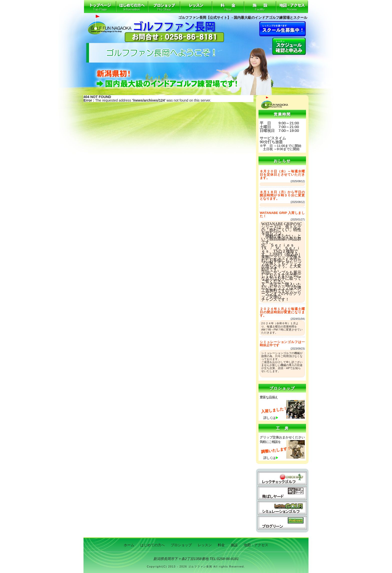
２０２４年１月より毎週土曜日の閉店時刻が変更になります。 (282, 312)
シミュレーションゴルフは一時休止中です (282, 344)
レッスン (196, 7)
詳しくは (271, 418)
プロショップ (164, 7)
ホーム (100, 7)
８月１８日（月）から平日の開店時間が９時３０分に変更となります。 (282, 195)
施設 (260, 7)
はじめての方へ (132, 7)
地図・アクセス (292, 7)
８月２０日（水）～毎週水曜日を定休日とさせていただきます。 (282, 175)
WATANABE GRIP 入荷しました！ (282, 214)
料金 (228, 7)
